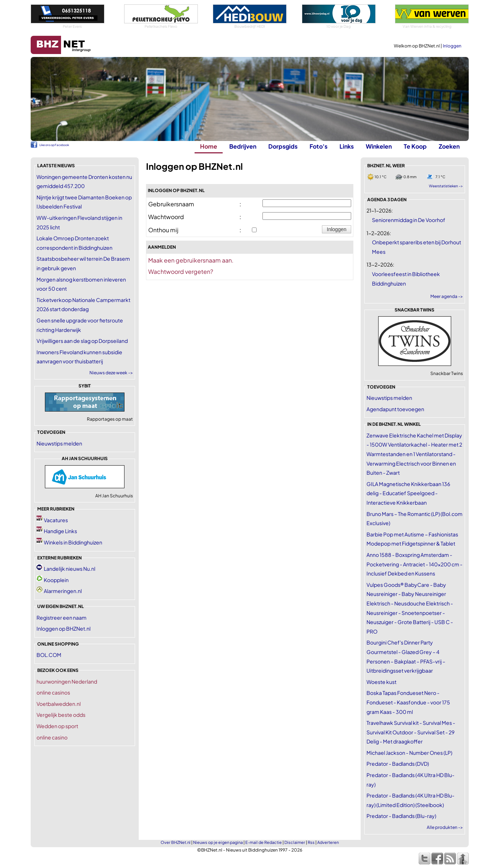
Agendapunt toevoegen (395, 409)
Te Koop (415, 146)
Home (209, 146)
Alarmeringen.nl (63, 591)
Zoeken (449, 146)
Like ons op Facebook (54, 145)
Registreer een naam (62, 617)
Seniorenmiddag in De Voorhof (409, 220)
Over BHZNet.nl (176, 842)
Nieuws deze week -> (111, 373)
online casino (52, 737)
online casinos (53, 692)
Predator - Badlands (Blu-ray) (401, 816)
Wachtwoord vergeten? (181, 272)
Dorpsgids (283, 146)
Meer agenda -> (447, 296)
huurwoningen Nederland (67, 681)
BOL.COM (49, 655)
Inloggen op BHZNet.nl (64, 628)
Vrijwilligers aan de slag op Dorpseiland (82, 341)
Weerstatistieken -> (446, 186)
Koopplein (56, 580)
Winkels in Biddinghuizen (73, 542)
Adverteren (328, 842)
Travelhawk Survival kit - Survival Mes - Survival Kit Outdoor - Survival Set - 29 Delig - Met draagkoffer (411, 732)
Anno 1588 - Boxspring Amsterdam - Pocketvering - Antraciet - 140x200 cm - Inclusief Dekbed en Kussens (414, 564)
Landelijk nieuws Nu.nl (70, 569)
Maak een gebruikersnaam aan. (191, 260)
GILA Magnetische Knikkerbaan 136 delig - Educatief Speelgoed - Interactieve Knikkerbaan (408, 493)
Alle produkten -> (445, 827)
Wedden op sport (57, 726)
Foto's (318, 146)
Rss (311, 842)
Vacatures (56, 520)
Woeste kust (381, 682)
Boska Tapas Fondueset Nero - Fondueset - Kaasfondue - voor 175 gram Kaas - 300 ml (408, 702)
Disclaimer (295, 842)
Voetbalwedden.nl (59, 704)
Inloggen (452, 46)
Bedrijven (243, 146)
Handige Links (60, 531)
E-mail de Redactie (264, 842)
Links (347, 146)
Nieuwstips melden (59, 443)
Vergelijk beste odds (61, 715)
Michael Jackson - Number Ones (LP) (409, 753)
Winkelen (379, 146)
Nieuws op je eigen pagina (218, 842)
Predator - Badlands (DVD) (398, 764)
